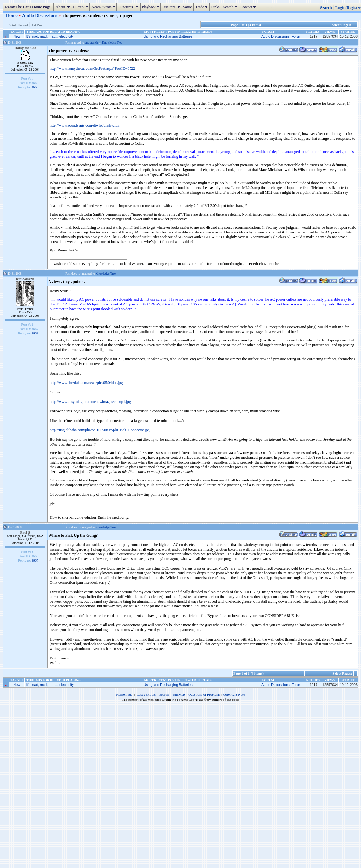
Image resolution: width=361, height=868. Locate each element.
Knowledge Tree (112, 42)
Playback (151, 7)
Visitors (172, 7)
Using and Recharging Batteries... (169, 36)
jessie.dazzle (25, 279)
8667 (35, 560)
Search (231, 7)
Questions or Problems (204, 694)
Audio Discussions (40, 15)
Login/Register (348, 8)
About (63, 7)
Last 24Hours (146, 694)
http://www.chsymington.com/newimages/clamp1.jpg (90, 402)
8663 (35, 87)
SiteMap (179, 694)
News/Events (104, 7)
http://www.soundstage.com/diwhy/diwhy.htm (85, 125)
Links (215, 7)
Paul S (25, 532)
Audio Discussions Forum (282, 36)
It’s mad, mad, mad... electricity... (51, 36)
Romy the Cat (25, 48)
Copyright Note (234, 694)
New (17, 36)
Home (12, 15)
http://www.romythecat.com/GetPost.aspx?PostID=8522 (92, 68)
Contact (249, 7)
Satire (188, 7)
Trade (202, 7)
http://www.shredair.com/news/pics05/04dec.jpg (86, 383)
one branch (91, 42)
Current (82, 7)
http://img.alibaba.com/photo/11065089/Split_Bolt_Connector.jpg (100, 430)
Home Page (124, 694)
